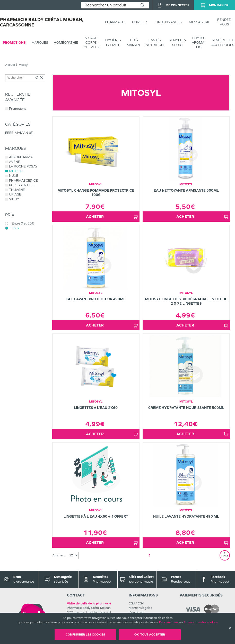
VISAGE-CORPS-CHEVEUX (92, 43)
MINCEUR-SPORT (178, 43)
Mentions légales (140, 608)
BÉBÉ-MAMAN (133, 43)
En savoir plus (169, 622)
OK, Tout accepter (150, 634)
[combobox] (109, 5)
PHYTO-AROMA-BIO (199, 43)
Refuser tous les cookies (201, 622)
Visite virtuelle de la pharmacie (89, 603)
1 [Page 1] (150, 555)
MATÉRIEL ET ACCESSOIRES (223, 43)
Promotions (14, 43)
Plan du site (137, 612)
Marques (40, 43)
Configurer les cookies (85, 634)
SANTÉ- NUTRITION (155, 43)
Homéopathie (66, 43)
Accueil (10, 65)
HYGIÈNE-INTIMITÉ (113, 43)
